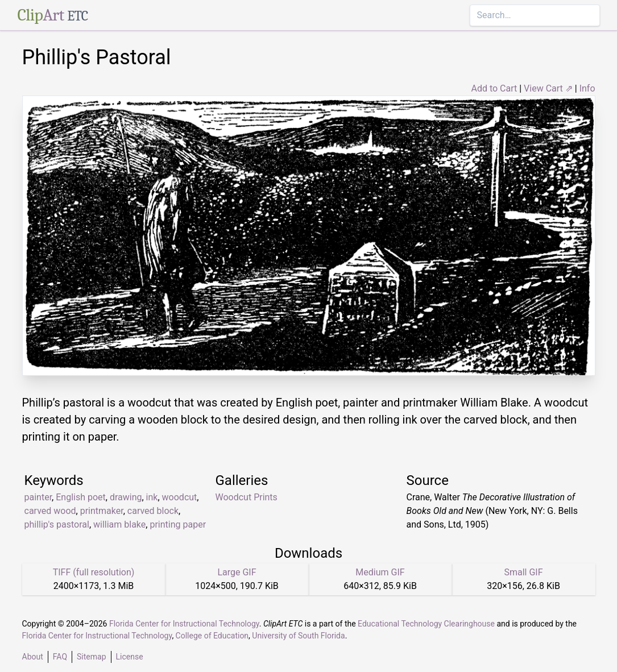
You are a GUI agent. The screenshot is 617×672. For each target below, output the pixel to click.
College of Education (212, 636)
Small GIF (523, 572)
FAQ (60, 657)
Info (587, 88)
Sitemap (91, 657)
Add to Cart (494, 88)
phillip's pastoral (57, 524)
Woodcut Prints (247, 497)
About (33, 657)
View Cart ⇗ (548, 88)
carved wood (50, 511)
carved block (153, 511)
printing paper (178, 524)
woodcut (180, 497)
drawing (126, 497)
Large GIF (237, 572)
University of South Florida (298, 636)
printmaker (102, 511)
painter (38, 497)
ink (152, 497)
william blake (119, 524)
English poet (81, 497)
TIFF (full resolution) (94, 572)
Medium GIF (380, 572)
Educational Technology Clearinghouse (426, 624)
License (130, 657)
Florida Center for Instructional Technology (184, 624)
